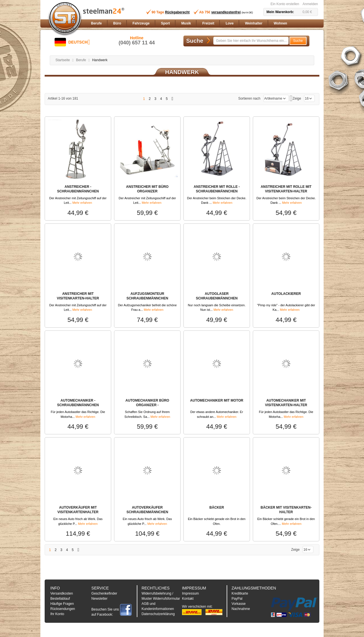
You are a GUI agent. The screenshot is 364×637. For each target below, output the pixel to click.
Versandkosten (62, 593)
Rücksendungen (63, 609)
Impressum (190, 593)
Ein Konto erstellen (285, 4)
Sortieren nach (249, 98)
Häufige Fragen (62, 604)
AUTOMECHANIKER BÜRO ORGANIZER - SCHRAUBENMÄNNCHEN (147, 405)
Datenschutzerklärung (158, 614)
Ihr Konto (57, 614)
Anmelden (310, 4)
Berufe (81, 60)
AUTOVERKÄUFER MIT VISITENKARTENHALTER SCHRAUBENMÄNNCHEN (78, 512)
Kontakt (188, 599)
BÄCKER (217, 507)
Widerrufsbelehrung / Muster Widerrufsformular (161, 596)
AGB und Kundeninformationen (158, 606)
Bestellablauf (60, 599)
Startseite (63, 60)
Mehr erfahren (82, 203)
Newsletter (99, 599)
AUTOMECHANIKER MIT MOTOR (217, 400)
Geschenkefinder (104, 593)
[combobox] (251, 41)
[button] (72, 42)
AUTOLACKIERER (286, 294)
